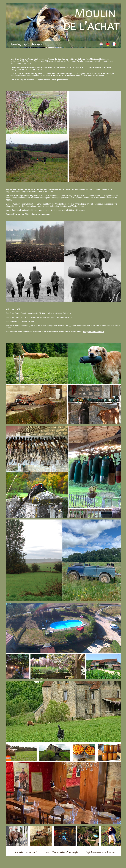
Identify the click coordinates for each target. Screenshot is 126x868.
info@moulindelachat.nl (93, 332)
